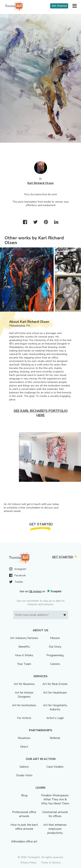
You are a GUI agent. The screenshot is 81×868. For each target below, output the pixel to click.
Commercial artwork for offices (55, 814)
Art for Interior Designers (24, 695)
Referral (55, 738)
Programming (55, 655)
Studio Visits (24, 775)
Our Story (55, 647)
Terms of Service (51, 863)
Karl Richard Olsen (40, 183)
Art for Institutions (24, 705)
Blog (24, 795)
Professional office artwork (24, 814)
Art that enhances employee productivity (55, 829)
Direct (24, 747)
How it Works (24, 655)
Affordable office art (24, 842)
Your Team (24, 664)
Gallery (24, 767)
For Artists (24, 718)
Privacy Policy (28, 863)
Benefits (24, 647)
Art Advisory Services (24, 638)
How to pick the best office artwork (24, 827)
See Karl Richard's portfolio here (41, 413)
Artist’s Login (55, 718)
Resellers (24, 738)
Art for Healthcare (55, 693)
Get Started (59, 6)
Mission (55, 638)
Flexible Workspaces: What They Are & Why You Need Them (55, 799)
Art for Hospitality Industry (55, 707)
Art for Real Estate (55, 684)
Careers (55, 664)
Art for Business (24, 684)
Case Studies (55, 767)
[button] (74, 6)
